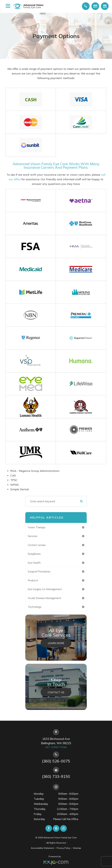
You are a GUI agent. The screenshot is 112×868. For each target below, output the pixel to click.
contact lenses (37, 545)
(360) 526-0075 (56, 761)
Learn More (56, 643)
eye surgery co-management (45, 589)
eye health (34, 563)
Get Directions (56, 747)
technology (35, 607)
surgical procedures (39, 571)
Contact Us (56, 692)
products (33, 580)
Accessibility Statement (42, 848)
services (33, 536)
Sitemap (77, 848)
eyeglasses (34, 554)
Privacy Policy (63, 848)
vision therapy (37, 527)
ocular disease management (44, 598)
